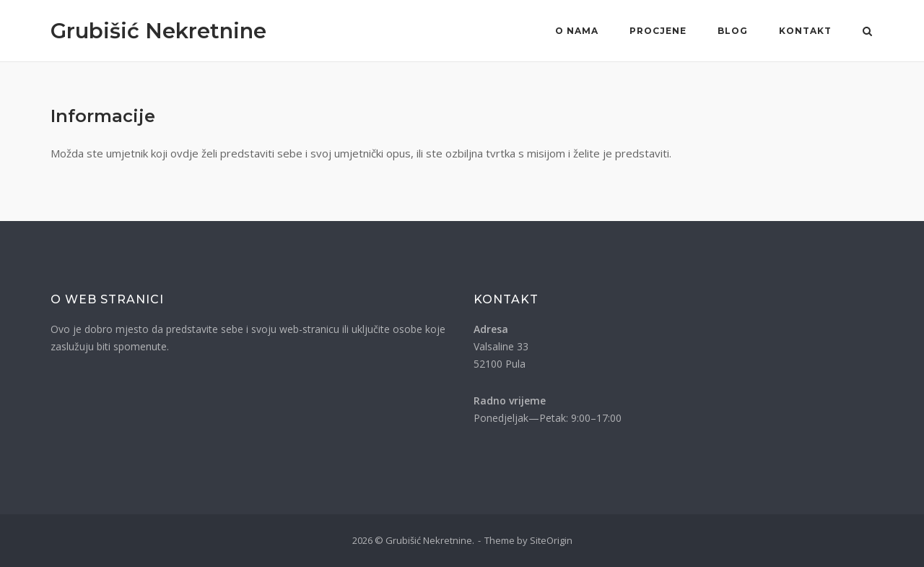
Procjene (658, 31)
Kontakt (805, 31)
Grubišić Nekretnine (158, 31)
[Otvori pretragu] (867, 33)
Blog (733, 31)
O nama (577, 31)
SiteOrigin (551, 540)
